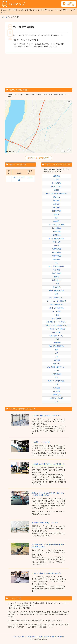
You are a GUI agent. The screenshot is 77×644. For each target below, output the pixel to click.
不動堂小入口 (57, 280)
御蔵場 (57, 214)
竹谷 (57, 377)
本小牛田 (57, 391)
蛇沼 (57, 353)
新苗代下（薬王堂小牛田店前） (57, 325)
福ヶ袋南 (57, 270)
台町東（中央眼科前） (57, 308)
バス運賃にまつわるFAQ (41, 442)
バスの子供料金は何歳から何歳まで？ (46, 416)
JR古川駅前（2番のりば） (57, 367)
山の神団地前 (57, 228)
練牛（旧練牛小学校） (57, 266)
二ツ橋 (57, 284)
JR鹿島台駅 (57, 232)
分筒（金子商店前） (57, 298)
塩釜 (57, 294)
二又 (57, 402)
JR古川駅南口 (57, 374)
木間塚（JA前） (57, 187)
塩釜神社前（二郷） (57, 336)
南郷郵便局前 (57, 211)
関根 (57, 350)
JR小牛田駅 (57, 332)
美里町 (30, 177)
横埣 (57, 384)
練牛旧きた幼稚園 (57, 398)
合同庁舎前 (57, 242)
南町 (57, 263)
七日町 (57, 339)
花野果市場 (57, 235)
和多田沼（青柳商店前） (57, 381)
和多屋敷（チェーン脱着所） (57, 322)
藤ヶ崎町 (57, 200)
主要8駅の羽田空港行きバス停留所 (45, 523)
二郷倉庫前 (57, 343)
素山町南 (57, 197)
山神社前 (57, 388)
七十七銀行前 (57, 183)
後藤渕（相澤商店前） (57, 291)
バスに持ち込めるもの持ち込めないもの (47, 573)
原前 (57, 218)
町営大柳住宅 (57, 318)
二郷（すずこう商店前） (57, 225)
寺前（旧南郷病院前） (57, 346)
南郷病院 (57, 221)
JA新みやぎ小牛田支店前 (57, 329)
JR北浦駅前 (57, 311)
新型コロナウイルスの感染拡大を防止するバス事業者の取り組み (48, 494)
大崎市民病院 (57, 249)
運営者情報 (60, 637)
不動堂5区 (57, 287)
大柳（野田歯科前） (57, 305)
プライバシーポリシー (20, 637)
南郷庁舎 (57, 204)
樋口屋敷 (57, 207)
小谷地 (57, 315)
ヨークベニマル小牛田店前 (57, 301)
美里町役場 (57, 395)
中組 (57, 357)
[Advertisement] (38, 70)
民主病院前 (57, 259)
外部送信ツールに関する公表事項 (39, 637)
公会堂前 (57, 360)
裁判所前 (57, 176)
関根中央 (57, 363)
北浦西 (57, 180)
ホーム (5, 17)
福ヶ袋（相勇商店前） (57, 239)
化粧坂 (57, 277)
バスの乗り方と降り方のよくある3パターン (48, 464)
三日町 (57, 370)
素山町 (57, 190)
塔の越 (57, 246)
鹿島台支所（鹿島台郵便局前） (57, 193)
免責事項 (53, 637)
